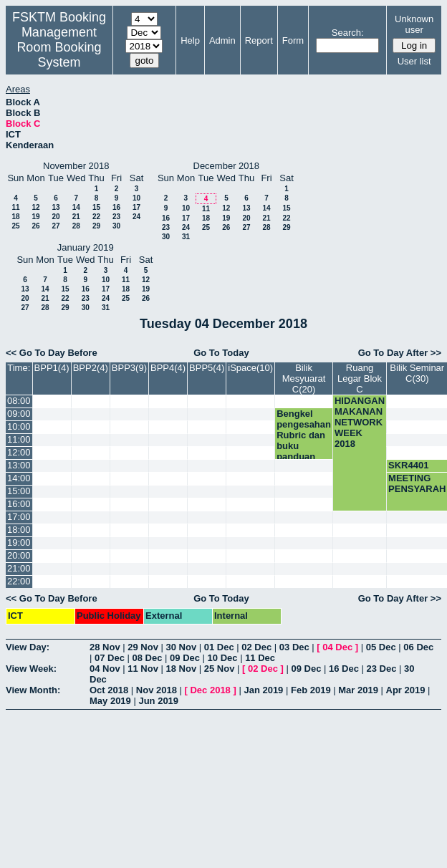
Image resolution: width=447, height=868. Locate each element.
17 (136, 207)
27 (56, 226)
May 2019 (110, 701)
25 (15, 226)
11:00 (19, 439)
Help (190, 40)
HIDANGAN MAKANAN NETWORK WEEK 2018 (360, 422)
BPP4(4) (168, 368)
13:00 (19, 465)
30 (116, 226)
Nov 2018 (157, 690)
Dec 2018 (210, 690)
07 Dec (110, 658)
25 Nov (220, 669)
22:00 (19, 581)
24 (136, 217)
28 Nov (105, 647)
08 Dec (148, 658)
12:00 (19, 452)
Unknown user (414, 24)
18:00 (19, 530)
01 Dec (219, 647)
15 (96, 207)
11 (15, 207)
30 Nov (182, 647)
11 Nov (143, 669)
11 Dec (260, 658)
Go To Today (221, 353)
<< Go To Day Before (52, 353)
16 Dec (344, 669)
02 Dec (256, 647)
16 (116, 207)
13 (56, 207)
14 (76, 207)
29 (96, 226)
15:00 (19, 491)
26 (35, 226)
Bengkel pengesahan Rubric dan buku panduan (304, 435)
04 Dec (337, 647)
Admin (222, 40)
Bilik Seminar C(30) (417, 373)
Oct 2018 (109, 690)
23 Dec (382, 669)
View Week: (31, 669)
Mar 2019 (358, 690)
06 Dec (418, 647)
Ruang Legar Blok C (360, 378)
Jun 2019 (158, 701)
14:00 (19, 478)
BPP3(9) (129, 368)
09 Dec (185, 658)
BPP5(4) (207, 368)
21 (76, 217)
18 (15, 217)
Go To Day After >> (400, 353)
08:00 (19, 401)
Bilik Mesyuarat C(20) (304, 378)
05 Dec (381, 647)
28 (76, 226)
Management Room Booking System (59, 47)
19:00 (19, 542)
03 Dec (294, 647)
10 (136, 198)
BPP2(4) (91, 368)
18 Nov (182, 669)
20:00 (19, 555)
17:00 (19, 517)
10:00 (19, 426)
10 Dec (223, 658)
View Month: (33, 690)
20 (56, 217)
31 (186, 237)
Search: (348, 33)
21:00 (19, 568)
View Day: (28, 647)
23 (116, 217)
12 (35, 207)
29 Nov (143, 647)
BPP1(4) (52, 368)
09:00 (19, 414)
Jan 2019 (263, 690)
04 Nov (105, 669)
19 (35, 217)
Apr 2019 (406, 690)
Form (293, 40)
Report (259, 40)
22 (96, 217)
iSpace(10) (250, 368)
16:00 (19, 504)
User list (414, 61)
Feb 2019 (311, 690)
